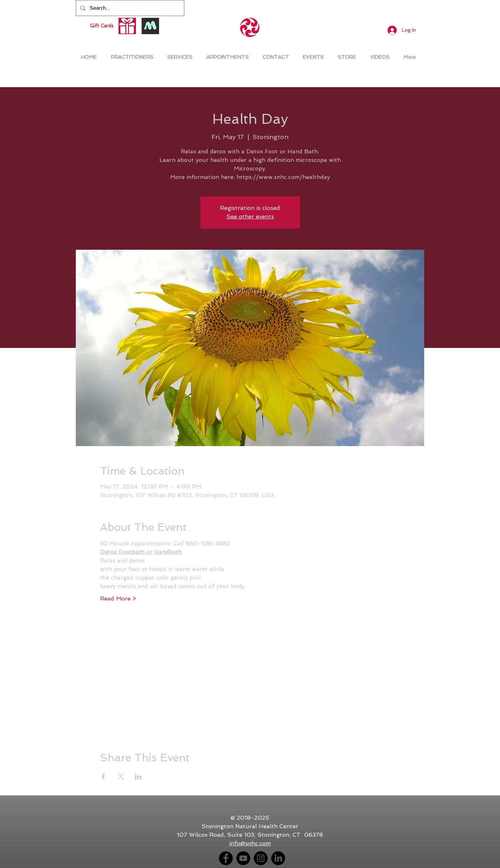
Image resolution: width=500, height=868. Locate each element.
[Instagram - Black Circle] (261, 858)
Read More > (118, 599)
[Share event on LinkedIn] (138, 777)
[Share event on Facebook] (103, 777)
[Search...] (129, 8)
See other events (250, 216)
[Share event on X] (121, 777)
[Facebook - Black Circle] (226, 858)
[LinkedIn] (278, 858)
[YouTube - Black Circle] (243, 858)
